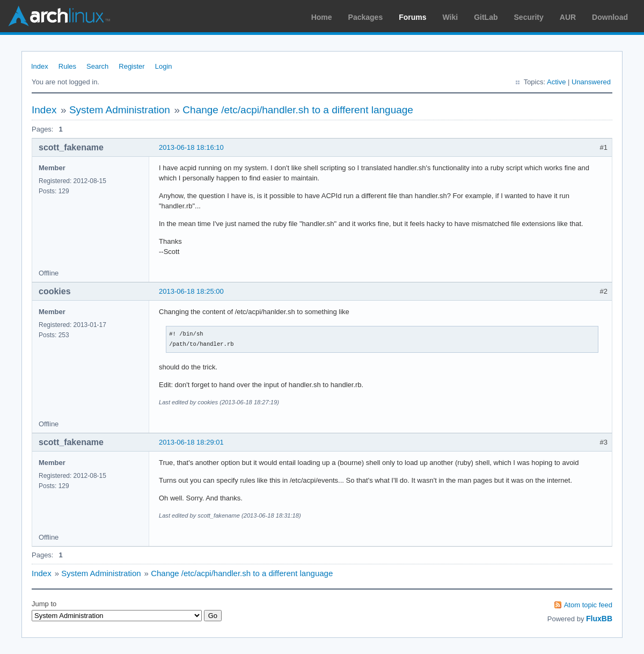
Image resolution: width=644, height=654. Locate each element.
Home (322, 17)
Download (610, 17)
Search (97, 66)
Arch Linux (59, 16)
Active (556, 82)
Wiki (451, 17)
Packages (366, 17)
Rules (67, 66)
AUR (568, 17)
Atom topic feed (588, 605)
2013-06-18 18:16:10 (191, 147)
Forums (412, 17)
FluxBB (599, 619)
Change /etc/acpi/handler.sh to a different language (298, 110)
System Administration (120, 110)
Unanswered (591, 82)
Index (40, 66)
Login (164, 66)
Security (529, 17)
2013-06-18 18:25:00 (191, 291)
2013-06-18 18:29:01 (191, 442)
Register (131, 66)
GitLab (486, 17)
